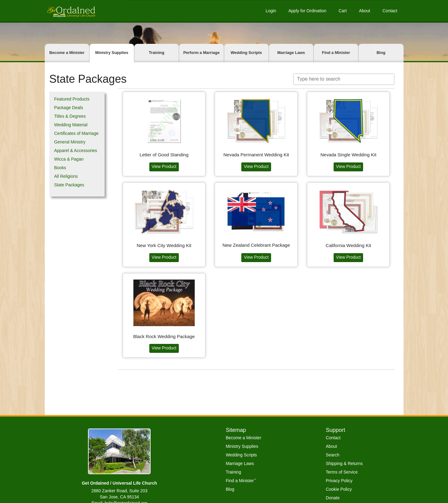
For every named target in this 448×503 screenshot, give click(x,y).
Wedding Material (71, 125)
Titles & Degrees (70, 116)
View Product (164, 166)
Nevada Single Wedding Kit (348, 154)
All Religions (66, 176)
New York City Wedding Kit (164, 245)
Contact (390, 11)
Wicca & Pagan (69, 159)
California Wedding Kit (348, 245)
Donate (333, 498)
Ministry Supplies (112, 53)
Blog (381, 53)
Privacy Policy (339, 481)
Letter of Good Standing (164, 154)
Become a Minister (67, 53)
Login (271, 11)
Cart (343, 11)
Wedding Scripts (246, 53)
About (365, 11)
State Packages (69, 185)
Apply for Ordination (307, 11)
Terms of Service (342, 472)
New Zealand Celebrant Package (256, 244)
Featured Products (72, 99)
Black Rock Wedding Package (164, 336)
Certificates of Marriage (77, 133)
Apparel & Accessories (76, 151)
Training (157, 53)
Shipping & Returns (344, 463)
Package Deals (69, 108)
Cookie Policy (339, 489)
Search (332, 455)
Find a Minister (336, 53)
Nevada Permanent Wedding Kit (256, 154)
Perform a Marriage (202, 53)
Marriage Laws (291, 53)
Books (60, 168)
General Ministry (70, 142)
